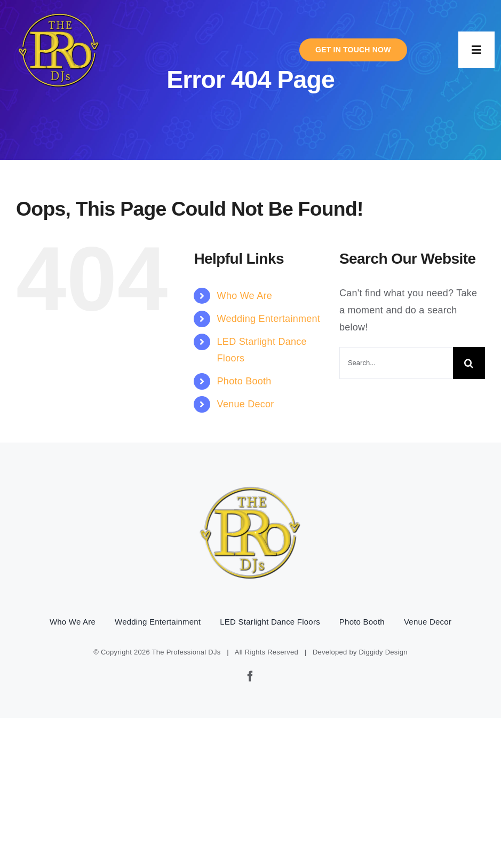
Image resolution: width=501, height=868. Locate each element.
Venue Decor (246, 404)
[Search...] (396, 363)
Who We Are (245, 296)
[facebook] (250, 676)
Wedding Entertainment (269, 319)
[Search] (469, 363)
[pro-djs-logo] (59, 11)
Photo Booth (244, 381)
